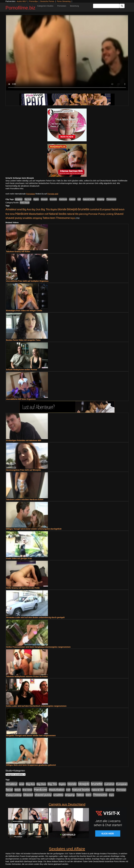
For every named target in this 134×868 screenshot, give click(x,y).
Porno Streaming (64, 1)
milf (79, 199)
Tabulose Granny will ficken (18, 252)
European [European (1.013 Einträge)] (105, 209)
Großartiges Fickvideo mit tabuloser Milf (24, 440)
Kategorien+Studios (45, 6)
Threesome (111, 199)
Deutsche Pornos (47, 1)
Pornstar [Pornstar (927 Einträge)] (93, 214)
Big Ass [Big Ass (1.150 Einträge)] (27, 209)
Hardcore (63, 199)
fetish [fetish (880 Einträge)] (122, 209)
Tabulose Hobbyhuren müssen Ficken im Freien (27, 676)
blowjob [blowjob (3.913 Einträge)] (72, 209)
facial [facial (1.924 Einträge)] (115, 209)
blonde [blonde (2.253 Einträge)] (62, 209)
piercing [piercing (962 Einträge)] (83, 214)
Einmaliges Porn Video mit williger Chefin (24, 311)
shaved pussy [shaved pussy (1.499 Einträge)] (14, 218)
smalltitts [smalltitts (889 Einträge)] (27, 218)
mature (72, 199)
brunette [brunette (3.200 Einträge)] (84, 209)
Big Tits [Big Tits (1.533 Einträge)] (45, 209)
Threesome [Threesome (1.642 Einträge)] (63, 218)
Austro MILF (22, 1)
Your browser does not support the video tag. (67, 53)
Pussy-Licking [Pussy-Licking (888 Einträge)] (106, 214)
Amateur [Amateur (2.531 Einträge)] (11, 209)
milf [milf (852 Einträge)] (46, 214)
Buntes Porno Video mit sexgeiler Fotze (23, 340)
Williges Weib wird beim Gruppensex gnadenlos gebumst (31, 765)
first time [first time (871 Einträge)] (10, 214)
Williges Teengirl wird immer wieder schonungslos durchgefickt (34, 529)
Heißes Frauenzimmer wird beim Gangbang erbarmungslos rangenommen (38, 647)
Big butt (28, 199)
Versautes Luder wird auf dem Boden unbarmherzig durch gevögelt (35, 617)
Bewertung (74, 6)
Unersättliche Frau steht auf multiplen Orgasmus (27, 281)
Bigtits (36, 199)
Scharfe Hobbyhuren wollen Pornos (22, 370)
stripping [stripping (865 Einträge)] (37, 218)
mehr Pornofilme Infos (14, 189)
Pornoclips (33, 1)
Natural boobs (89, 199)
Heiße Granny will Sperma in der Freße (23, 588)
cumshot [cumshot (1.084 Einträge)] (95, 209)
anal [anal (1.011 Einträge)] (20, 209)
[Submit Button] (122, 6)
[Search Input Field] (106, 6)
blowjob (44, 199)
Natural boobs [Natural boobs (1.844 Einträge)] (58, 214)
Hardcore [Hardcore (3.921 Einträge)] (22, 214)
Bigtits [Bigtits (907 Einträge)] (54, 209)
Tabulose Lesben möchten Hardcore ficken (25, 499)
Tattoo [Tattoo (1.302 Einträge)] (46, 218)
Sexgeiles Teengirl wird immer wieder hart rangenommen (31, 735)
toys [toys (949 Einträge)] (73, 218)
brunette (53, 199)
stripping (101, 199)
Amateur (19, 199)
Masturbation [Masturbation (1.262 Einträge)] (36, 214)
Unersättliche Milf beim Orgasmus (21, 399)
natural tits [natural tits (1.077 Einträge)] (73, 214)
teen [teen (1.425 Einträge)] (53, 218)
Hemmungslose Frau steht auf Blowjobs (23, 470)
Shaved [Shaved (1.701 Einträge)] (119, 214)
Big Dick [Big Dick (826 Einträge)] (36, 209)
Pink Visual (25, 203)
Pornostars (62, 6)
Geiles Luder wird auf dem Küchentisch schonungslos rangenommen (36, 706)
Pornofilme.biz (20, 8)
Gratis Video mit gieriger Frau (19, 558)
